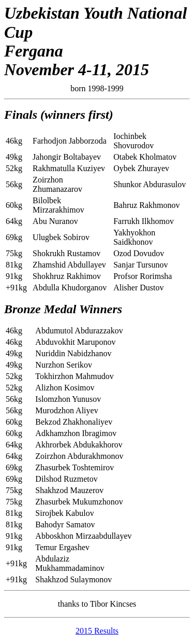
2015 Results (97, 631)
